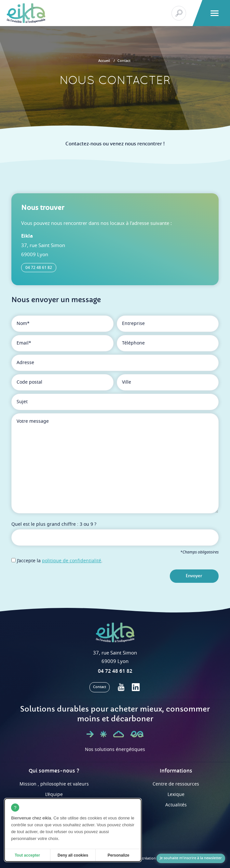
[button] (215, 13)
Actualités (176, 805)
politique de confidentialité (72, 561)
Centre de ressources (176, 784)
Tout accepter (27, 855)
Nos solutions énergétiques (115, 750)
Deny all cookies (73, 855)
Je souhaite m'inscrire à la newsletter (191, 858)
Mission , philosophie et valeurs (54, 784)
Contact (124, 61)
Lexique (176, 794)
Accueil (104, 61)
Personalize (119, 855)
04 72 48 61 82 (39, 268)
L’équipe (54, 794)
